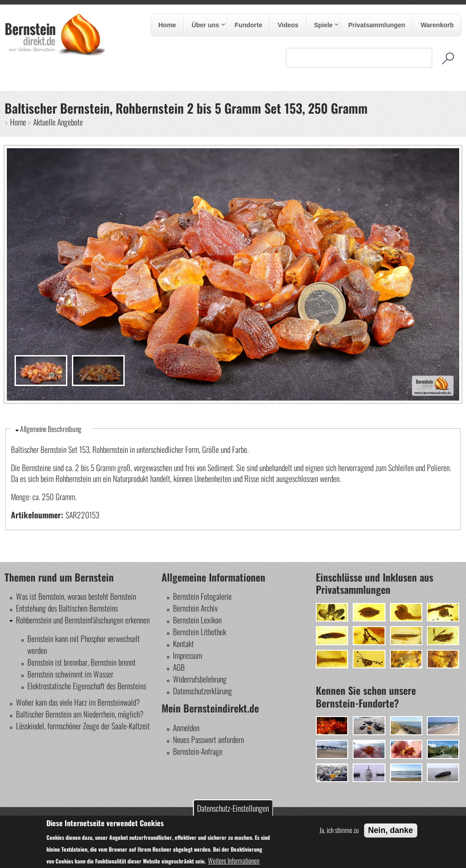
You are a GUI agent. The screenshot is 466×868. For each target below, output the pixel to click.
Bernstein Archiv (195, 608)
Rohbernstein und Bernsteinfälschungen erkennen (83, 620)
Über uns (205, 25)
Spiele (323, 25)
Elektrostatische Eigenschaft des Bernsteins (87, 686)
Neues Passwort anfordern (208, 739)
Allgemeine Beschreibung (51, 429)
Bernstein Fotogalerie (202, 596)
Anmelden (186, 728)
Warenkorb (437, 25)
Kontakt (183, 643)
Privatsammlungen (377, 25)
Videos (288, 25)
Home (167, 25)
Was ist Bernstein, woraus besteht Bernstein (76, 596)
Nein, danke (391, 830)
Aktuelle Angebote (58, 122)
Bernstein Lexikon (197, 620)
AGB (179, 667)
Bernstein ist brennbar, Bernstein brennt (81, 662)
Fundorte (249, 25)
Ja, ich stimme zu (339, 830)
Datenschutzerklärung (203, 691)
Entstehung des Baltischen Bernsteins (67, 608)
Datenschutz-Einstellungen (233, 808)
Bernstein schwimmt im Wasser (70, 674)
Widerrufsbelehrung (200, 679)
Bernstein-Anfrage (198, 751)
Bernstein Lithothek (200, 632)
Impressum (187, 655)
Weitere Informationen (234, 860)
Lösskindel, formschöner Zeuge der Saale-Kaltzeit (83, 726)
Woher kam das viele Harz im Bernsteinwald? (78, 702)
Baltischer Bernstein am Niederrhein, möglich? (80, 714)
